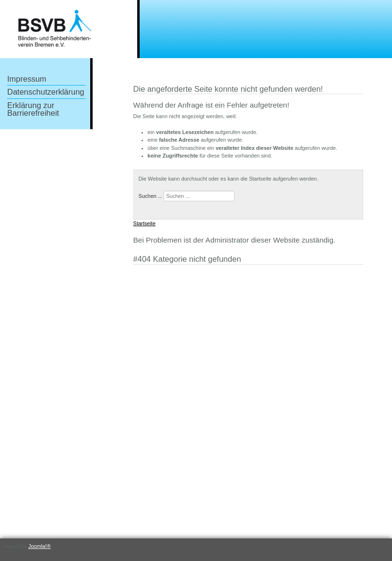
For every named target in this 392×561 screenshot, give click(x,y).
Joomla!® (40, 546)
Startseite (144, 223)
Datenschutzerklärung (46, 92)
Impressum (27, 79)
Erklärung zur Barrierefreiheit (33, 109)
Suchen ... (151, 196)
